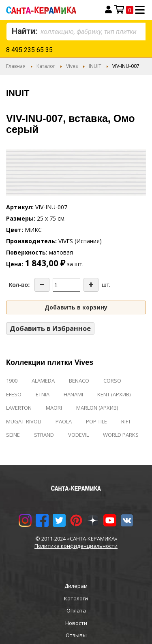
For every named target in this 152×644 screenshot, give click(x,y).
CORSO (112, 381)
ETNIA (43, 394)
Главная (16, 66)
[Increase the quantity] (91, 285)
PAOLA (64, 421)
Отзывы (76, 635)
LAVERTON (19, 408)
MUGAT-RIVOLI (24, 421)
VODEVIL (78, 435)
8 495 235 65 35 (29, 50)
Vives (72, 66)
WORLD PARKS (121, 435)
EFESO (14, 394)
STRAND (44, 435)
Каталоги (76, 598)
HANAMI (73, 394)
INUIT (95, 66)
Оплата (76, 610)
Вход (108, 10)
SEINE (13, 435)
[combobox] (76, 32)
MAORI (54, 408)
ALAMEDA (43, 381)
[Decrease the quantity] (42, 285)
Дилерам (76, 586)
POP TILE (96, 421)
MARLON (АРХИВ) (97, 408)
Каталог (46, 66)
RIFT (126, 421)
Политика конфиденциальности (76, 546)
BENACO (79, 381)
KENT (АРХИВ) (114, 394)
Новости (76, 623)
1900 (12, 381)
